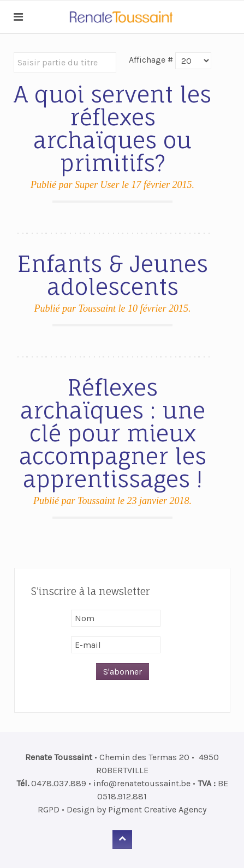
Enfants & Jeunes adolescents (113, 275)
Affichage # (151, 60)
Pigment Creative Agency (157, 809)
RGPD (49, 809)
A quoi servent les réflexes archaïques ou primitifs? (112, 129)
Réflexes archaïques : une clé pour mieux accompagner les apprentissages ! (113, 433)
